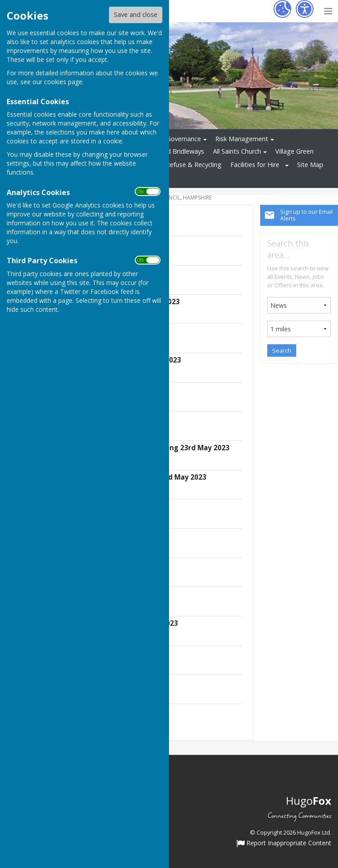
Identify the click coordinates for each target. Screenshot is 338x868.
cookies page (63, 82)
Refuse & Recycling (194, 165)
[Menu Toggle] (328, 10)
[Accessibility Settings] (305, 9)
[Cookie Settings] (282, 9)
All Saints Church (237, 151)
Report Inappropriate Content (284, 844)
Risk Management (242, 139)
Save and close (136, 14)
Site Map (310, 165)
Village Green (294, 151)
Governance (184, 139)
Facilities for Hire (255, 165)
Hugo (309, 801)
